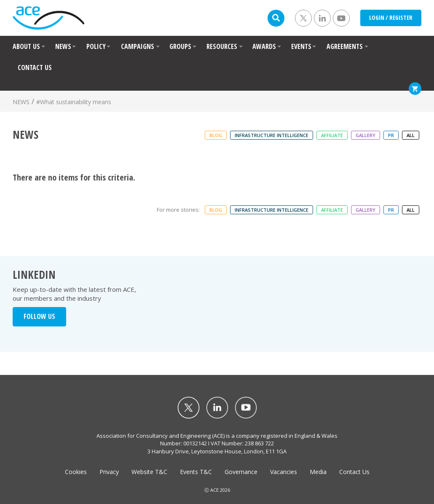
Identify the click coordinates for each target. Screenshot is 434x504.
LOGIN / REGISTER (391, 18)
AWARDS (264, 46)
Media (318, 472)
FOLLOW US (39, 316)
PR (391, 135)
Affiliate (332, 135)
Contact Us (354, 472)
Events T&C (196, 472)
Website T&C (149, 472)
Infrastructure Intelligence (272, 135)
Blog (216, 135)
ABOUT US (26, 46)
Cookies (76, 472)
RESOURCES (222, 46)
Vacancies (284, 472)
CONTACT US (35, 67)
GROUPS (180, 46)
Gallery (366, 135)
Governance (241, 472)
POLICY (96, 46)
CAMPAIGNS (138, 46)
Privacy (109, 472)
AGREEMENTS (345, 46)
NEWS (63, 46)
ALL (411, 135)
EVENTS (301, 46)
